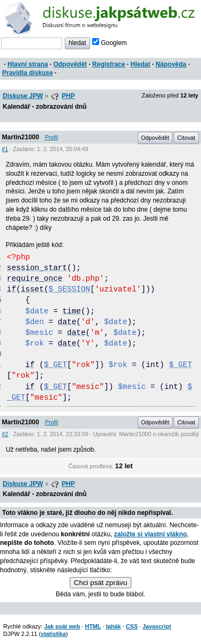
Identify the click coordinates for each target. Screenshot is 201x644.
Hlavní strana (28, 64)
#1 (5, 149)
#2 (5, 434)
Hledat (140, 64)
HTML (93, 626)
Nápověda (171, 64)
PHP (68, 96)
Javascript (157, 626)
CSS (132, 626)
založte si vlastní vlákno (151, 534)
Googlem (110, 43)
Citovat (187, 138)
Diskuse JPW (23, 96)
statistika (53, 634)
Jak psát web (62, 626)
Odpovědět (70, 64)
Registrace (109, 64)
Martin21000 (21, 137)
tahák (113, 626)
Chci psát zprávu (100, 583)
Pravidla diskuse (28, 73)
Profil (52, 137)
